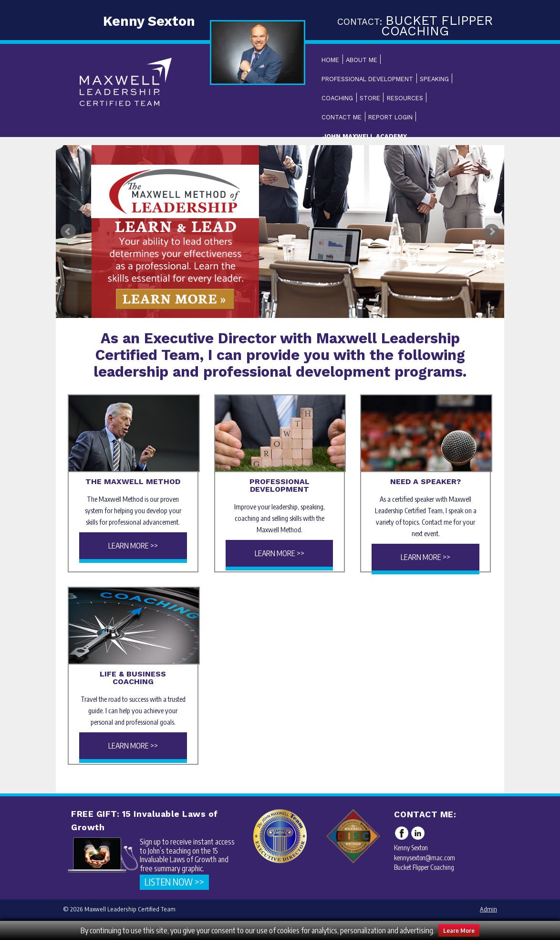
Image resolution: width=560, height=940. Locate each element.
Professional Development (367, 79)
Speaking (434, 79)
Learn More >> (133, 546)
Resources (405, 98)
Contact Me (342, 117)
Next (492, 232)
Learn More (459, 930)
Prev (68, 232)
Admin (488, 909)
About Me (362, 60)
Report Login (390, 117)
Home (330, 60)
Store (370, 98)
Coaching (337, 98)
